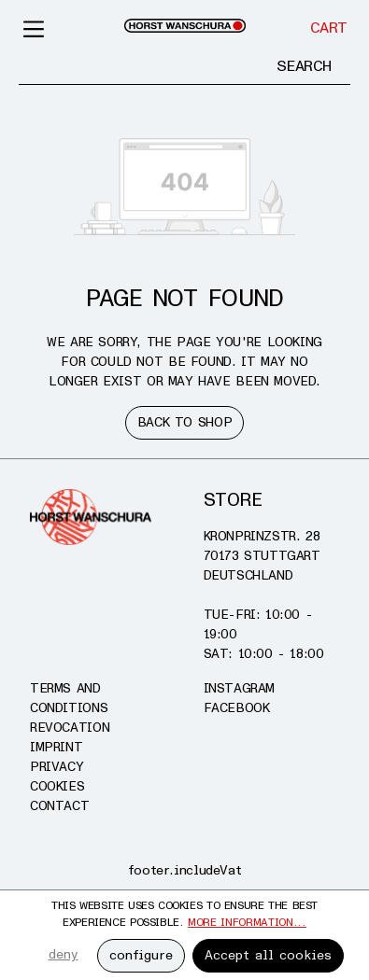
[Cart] (329, 28)
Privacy (57, 767)
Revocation (70, 728)
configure (141, 955)
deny (64, 954)
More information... (247, 923)
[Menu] (35, 28)
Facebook (237, 708)
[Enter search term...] (139, 66)
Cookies (57, 786)
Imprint (56, 747)
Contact (59, 806)
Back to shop (184, 422)
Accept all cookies (268, 955)
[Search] (304, 66)
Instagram (240, 688)
